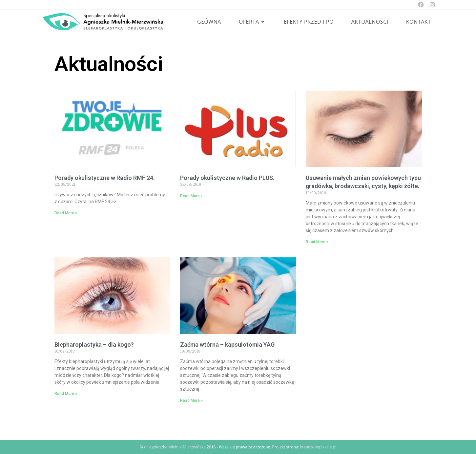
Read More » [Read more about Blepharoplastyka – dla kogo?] (66, 394)
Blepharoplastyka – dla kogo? (94, 345)
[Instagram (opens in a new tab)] (431, 5)
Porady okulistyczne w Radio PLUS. (227, 178)
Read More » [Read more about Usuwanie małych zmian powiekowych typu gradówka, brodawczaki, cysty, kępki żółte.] (317, 242)
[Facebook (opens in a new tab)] (421, 5)
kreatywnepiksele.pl (318, 447)
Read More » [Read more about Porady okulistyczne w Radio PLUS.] (191, 196)
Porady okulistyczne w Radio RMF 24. (105, 178)
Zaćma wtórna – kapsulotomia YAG (227, 345)
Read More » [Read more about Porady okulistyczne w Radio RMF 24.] (66, 213)
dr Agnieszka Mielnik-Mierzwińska (175, 447)
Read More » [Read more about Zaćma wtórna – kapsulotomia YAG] (191, 400)
